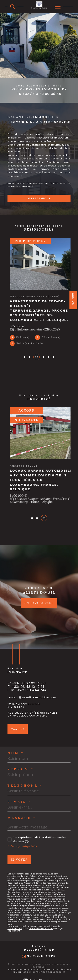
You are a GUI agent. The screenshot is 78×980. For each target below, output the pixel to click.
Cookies (61, 954)
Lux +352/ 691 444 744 (27, 673)
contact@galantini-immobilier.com (32, 680)
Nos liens (28, 954)
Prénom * (21, 752)
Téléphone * (25, 768)
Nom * (16, 735)
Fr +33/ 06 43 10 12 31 (26, 669)
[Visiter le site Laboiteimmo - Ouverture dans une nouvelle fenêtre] (39, 968)
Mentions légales (58, 952)
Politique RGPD (45, 954)
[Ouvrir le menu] (58, 7)
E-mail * (19, 784)
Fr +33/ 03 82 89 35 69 (39, 94)
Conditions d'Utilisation (41, 911)
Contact (73, 301)
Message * (22, 800)
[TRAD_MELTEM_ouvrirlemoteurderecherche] (12, 7)
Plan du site (38, 952)
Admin (16, 954)
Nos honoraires (18, 952)
